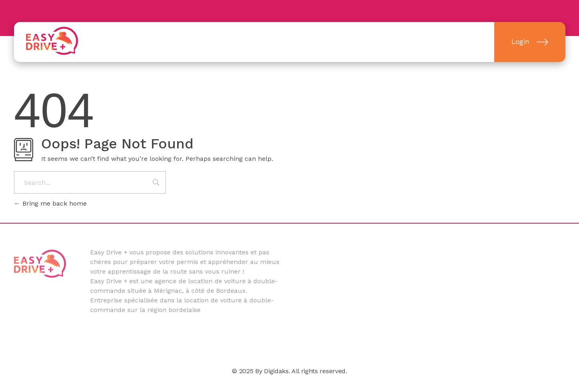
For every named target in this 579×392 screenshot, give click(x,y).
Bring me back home (50, 203)
